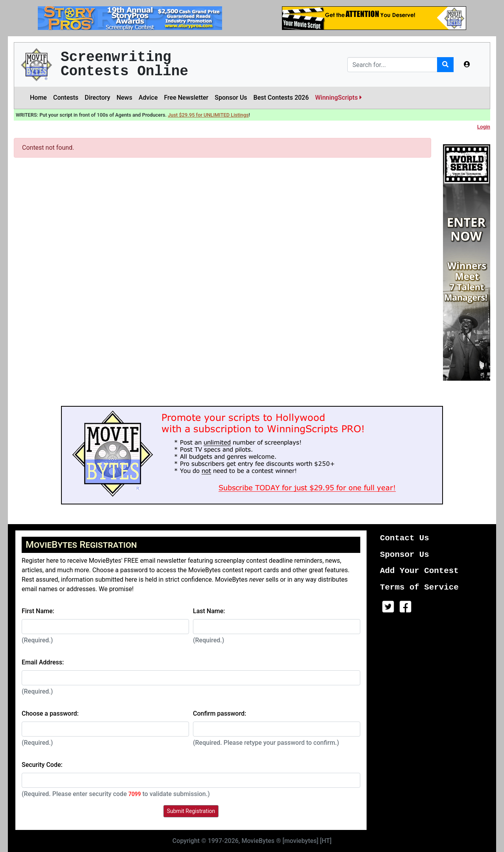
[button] (467, 65)
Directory (97, 98)
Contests (66, 98)
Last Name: (209, 611)
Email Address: (43, 662)
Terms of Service (419, 587)
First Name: (38, 611)
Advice (148, 98)
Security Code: (42, 765)
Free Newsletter (186, 98)
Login (484, 127)
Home (38, 98)
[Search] (392, 65)
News (124, 98)
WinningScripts (338, 98)
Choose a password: (50, 713)
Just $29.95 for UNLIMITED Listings (208, 115)
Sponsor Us (231, 98)
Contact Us (405, 538)
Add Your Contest (419, 571)
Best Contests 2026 (281, 98)
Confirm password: (220, 713)
